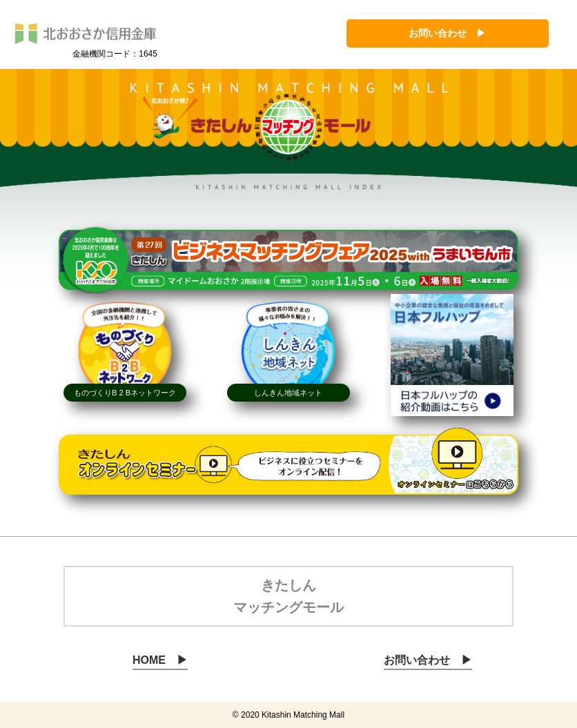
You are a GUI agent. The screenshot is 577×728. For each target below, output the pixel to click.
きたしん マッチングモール (288, 596)
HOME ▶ (160, 660)
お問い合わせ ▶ (447, 33)
